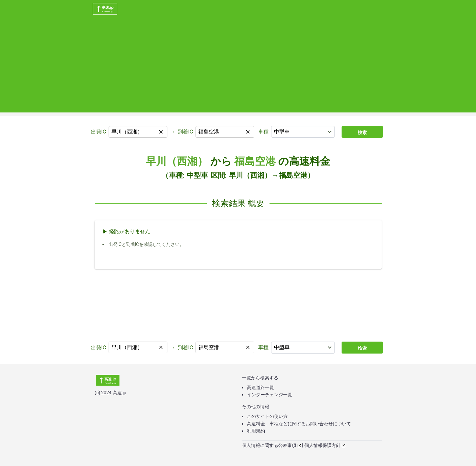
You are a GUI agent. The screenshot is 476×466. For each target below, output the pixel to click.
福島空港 (255, 161)
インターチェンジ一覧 (270, 395)
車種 (263, 132)
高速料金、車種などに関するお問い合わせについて (299, 424)
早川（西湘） (177, 161)
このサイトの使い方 (267, 416)
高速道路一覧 (260, 387)
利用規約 (256, 431)
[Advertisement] (238, 67)
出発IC (98, 132)
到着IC (185, 132)
